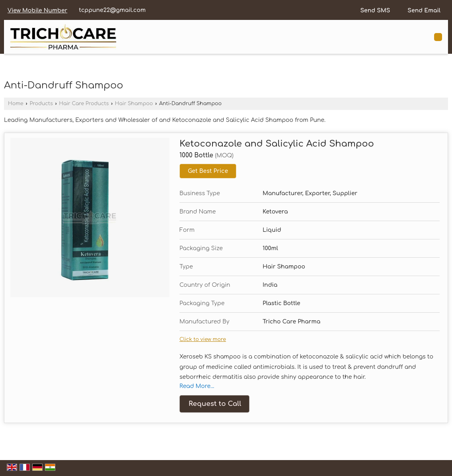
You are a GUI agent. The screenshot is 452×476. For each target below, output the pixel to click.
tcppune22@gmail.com (112, 10)
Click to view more (203, 339)
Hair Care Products (84, 104)
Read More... (197, 386)
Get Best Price (208, 171)
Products (41, 104)
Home (16, 104)
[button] (37, 11)
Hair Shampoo (134, 104)
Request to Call (215, 404)
